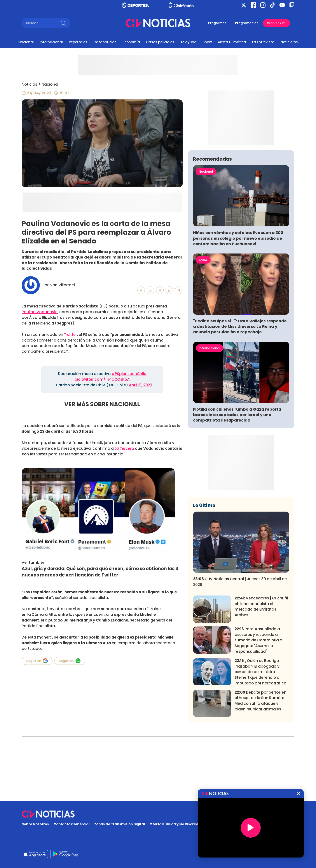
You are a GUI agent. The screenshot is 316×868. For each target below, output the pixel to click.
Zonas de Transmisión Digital (120, 824)
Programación (247, 23)
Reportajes (78, 42)
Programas (217, 23)
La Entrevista (263, 42)
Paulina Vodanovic (40, 312)
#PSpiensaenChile (129, 374)
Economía (131, 42)
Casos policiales (160, 42)
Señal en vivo (276, 23)
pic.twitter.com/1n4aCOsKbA (102, 379)
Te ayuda (189, 42)
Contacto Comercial (72, 824)
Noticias (29, 84)
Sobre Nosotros (35, 824)
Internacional (51, 42)
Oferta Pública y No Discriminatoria (181, 824)
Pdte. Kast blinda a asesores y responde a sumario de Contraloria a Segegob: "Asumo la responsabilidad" (258, 705)
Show (207, 42)
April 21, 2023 (141, 385)
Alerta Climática (232, 42)
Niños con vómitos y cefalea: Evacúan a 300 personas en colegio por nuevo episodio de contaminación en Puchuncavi (238, 303)
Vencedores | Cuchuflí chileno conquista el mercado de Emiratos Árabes (261, 671)
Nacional (26, 42)
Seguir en (37, 661)
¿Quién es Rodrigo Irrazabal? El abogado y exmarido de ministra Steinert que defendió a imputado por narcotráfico (261, 737)
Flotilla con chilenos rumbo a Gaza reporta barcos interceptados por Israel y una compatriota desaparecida (237, 479)
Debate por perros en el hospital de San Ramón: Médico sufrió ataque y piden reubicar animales (261, 765)
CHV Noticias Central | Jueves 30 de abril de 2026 (240, 646)
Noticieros (289, 42)
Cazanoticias (105, 42)
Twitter (71, 335)
